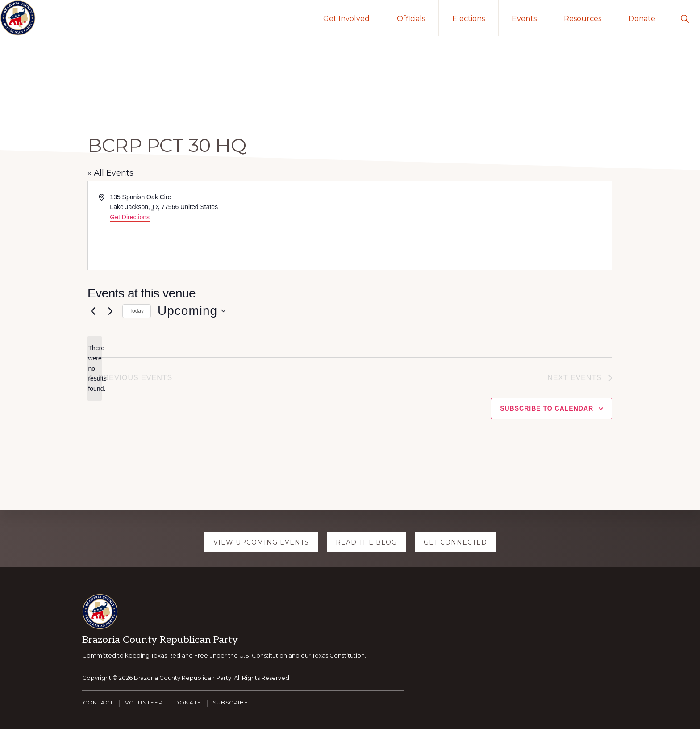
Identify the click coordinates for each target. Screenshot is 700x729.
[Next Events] (110, 311)
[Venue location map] (480, 226)
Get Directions (130, 217)
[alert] (95, 368)
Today (137, 311)
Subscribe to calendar (547, 408)
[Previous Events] (93, 311)
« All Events (110, 173)
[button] (685, 18)
